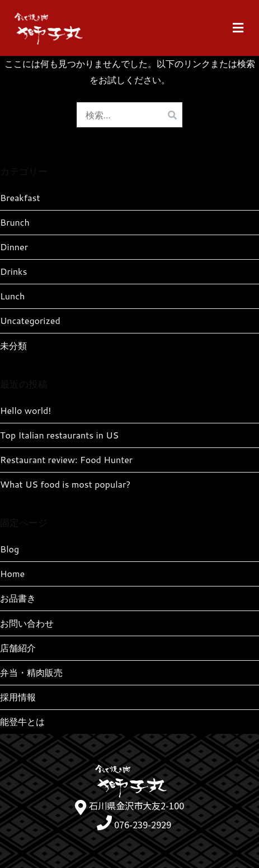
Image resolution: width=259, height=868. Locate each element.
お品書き (18, 598)
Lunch (12, 296)
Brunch (15, 222)
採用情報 (18, 697)
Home (12, 573)
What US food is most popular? (65, 484)
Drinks (13, 271)
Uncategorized (30, 320)
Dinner (14, 247)
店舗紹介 (18, 648)
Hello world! (25, 410)
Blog (10, 549)
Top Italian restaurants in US (59, 435)
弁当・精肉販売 (31, 672)
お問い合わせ (27, 623)
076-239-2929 (143, 824)
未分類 (13, 345)
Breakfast (20, 197)
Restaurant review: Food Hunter (66, 459)
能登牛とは (22, 721)
